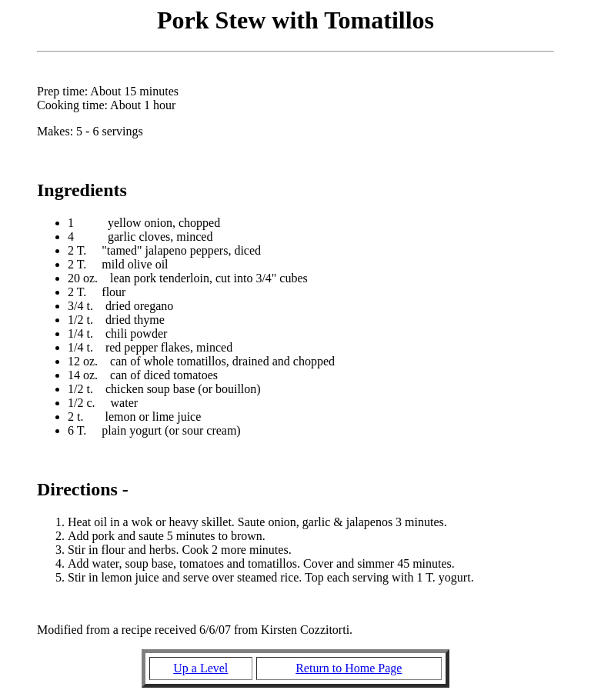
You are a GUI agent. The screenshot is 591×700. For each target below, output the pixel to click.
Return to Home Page (349, 668)
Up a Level (200, 668)
